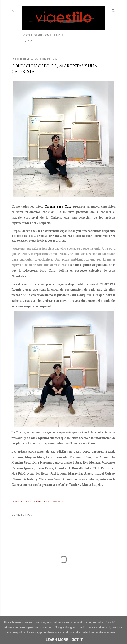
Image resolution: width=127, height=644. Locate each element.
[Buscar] (113, 10)
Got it (77, 640)
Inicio (28, 42)
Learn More (57, 640)
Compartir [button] (17, 501)
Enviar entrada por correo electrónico (45, 501)
